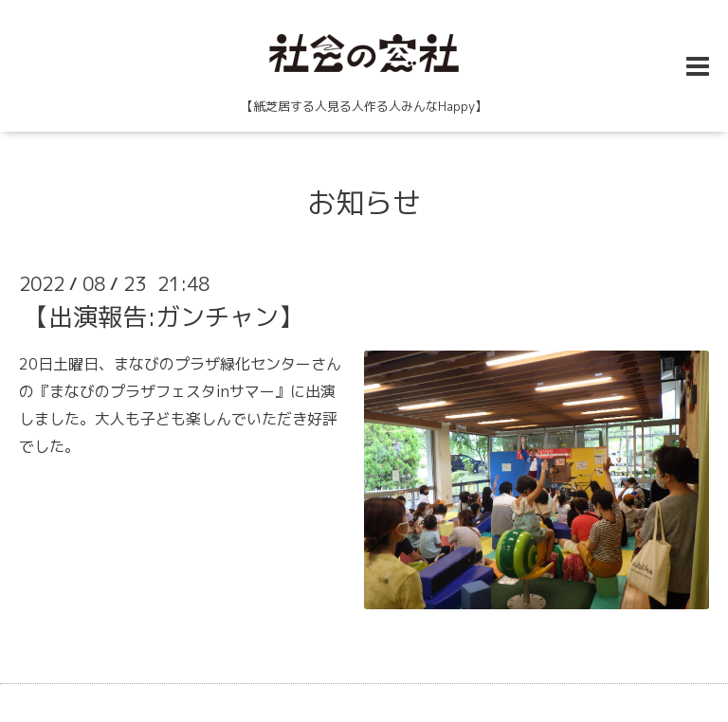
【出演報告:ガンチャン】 (164, 316)
